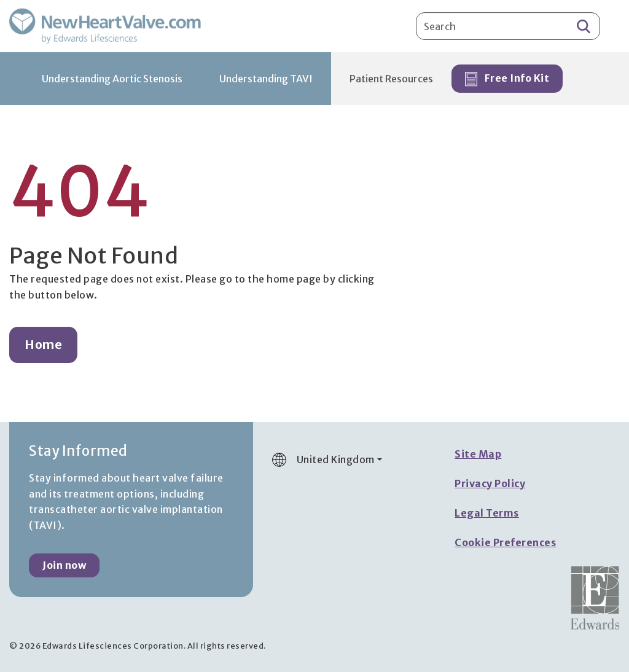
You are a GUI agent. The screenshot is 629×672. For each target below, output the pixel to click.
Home (43, 345)
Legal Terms (487, 513)
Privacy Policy (490, 483)
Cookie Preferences (505, 542)
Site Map (478, 454)
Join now (64, 565)
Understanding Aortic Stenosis (112, 79)
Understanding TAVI (266, 79)
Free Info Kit (507, 79)
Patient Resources (391, 79)
